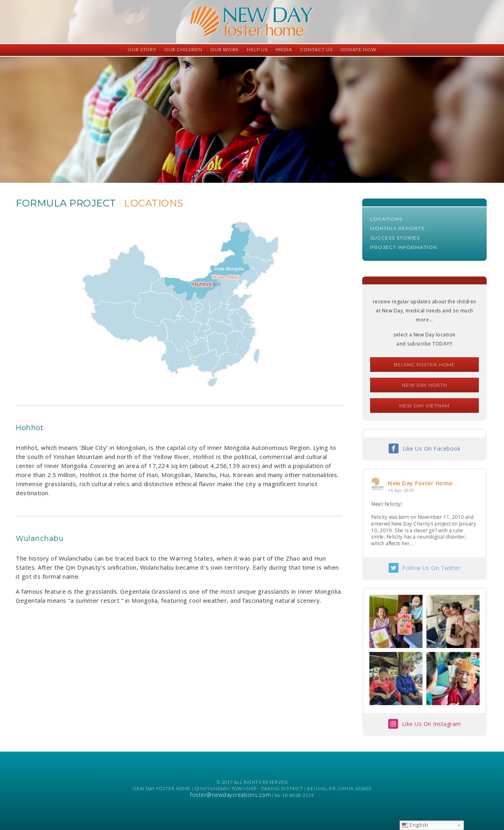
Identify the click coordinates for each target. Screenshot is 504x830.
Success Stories (395, 238)
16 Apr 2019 (401, 490)
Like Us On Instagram (432, 724)
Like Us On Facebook (432, 448)
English (415, 825)
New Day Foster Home (420, 483)
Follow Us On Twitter (431, 568)
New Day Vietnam (424, 406)
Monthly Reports (397, 228)
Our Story (142, 49)
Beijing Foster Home (424, 365)
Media (284, 49)
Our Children (183, 49)
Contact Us (316, 49)
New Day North (425, 385)
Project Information (404, 247)
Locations (386, 219)
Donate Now (359, 49)
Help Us (257, 49)
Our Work (225, 49)
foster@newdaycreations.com (231, 795)
